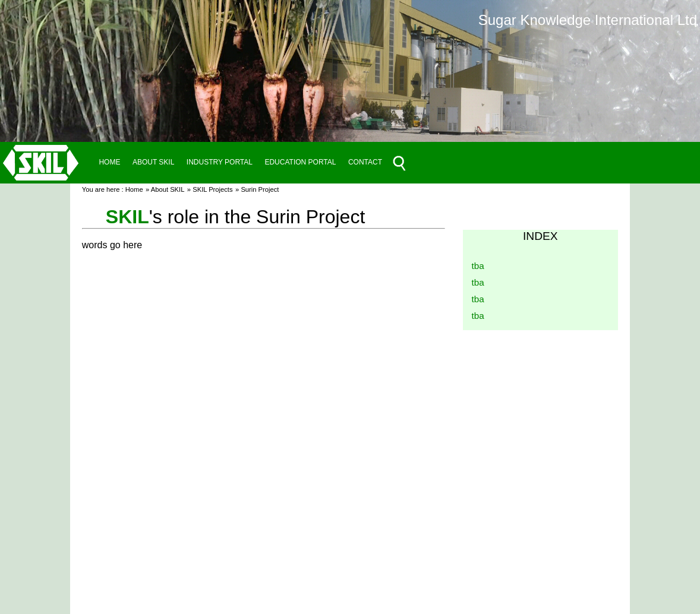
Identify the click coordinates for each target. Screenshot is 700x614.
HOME (109, 162)
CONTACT (365, 162)
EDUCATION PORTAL (300, 162)
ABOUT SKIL (153, 162)
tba (478, 266)
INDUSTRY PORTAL (220, 162)
